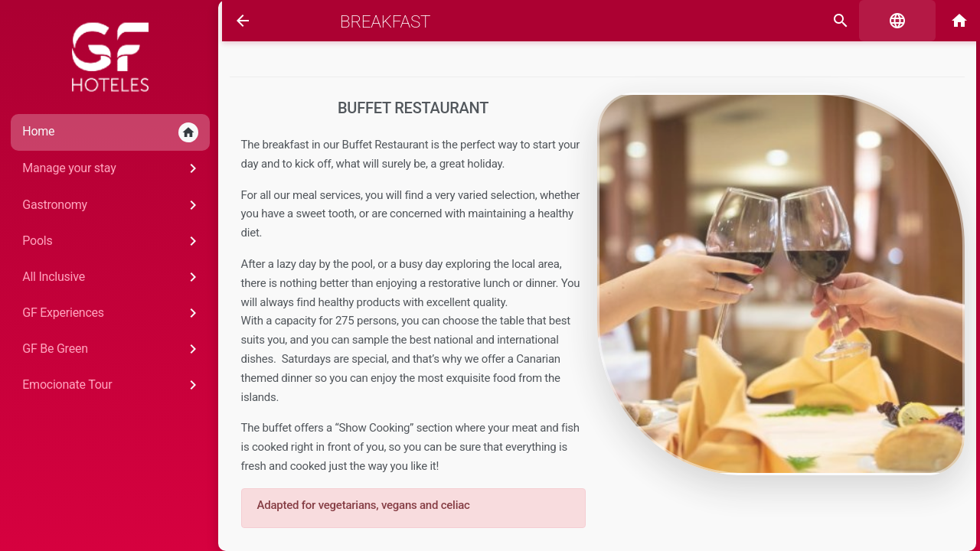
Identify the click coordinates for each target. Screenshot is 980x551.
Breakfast (381, 21)
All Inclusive (105, 277)
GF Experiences (105, 313)
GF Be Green (105, 349)
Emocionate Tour (105, 385)
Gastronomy (105, 205)
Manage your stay (105, 168)
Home (103, 132)
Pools (105, 241)
